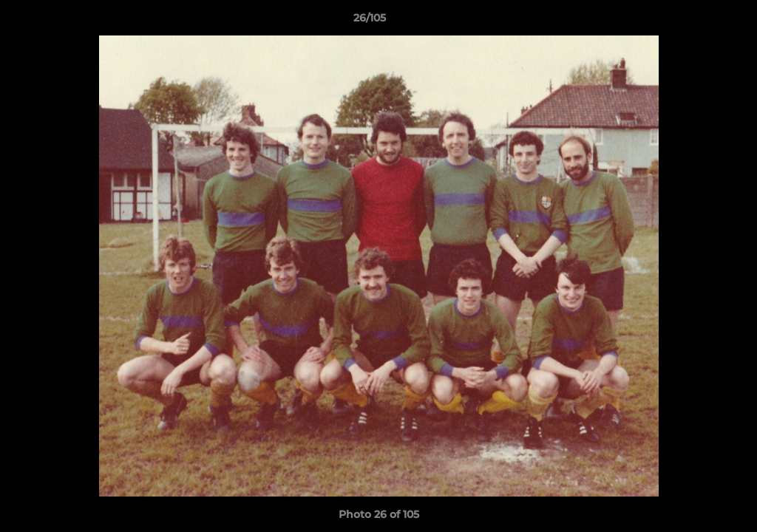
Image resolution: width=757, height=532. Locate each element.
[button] (695, 21)
